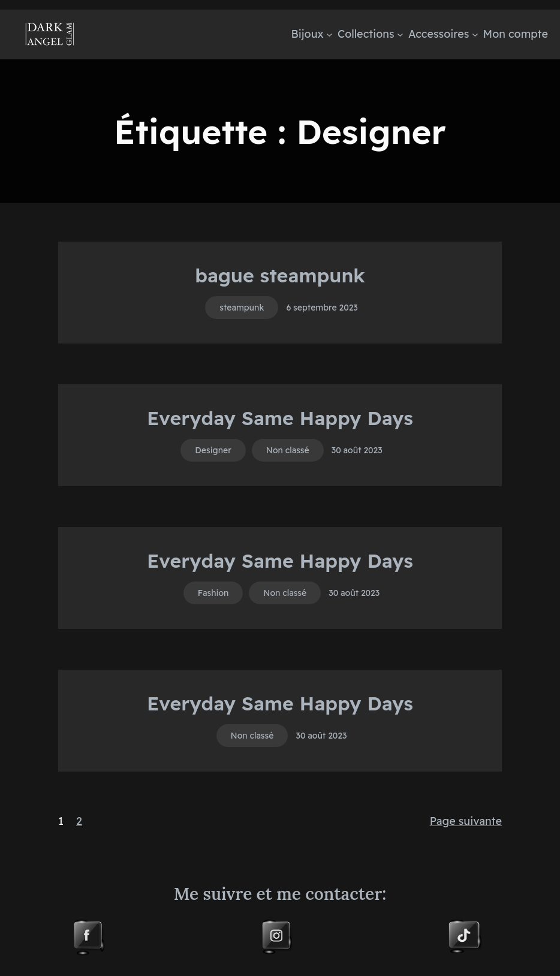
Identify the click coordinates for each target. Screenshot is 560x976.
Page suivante (466, 821)
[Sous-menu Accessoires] (475, 34)
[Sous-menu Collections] (400, 34)
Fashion (213, 593)
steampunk (242, 308)
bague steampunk (280, 275)
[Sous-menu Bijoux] (329, 34)
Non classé (288, 450)
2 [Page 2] (79, 821)
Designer (213, 450)
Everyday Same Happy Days (280, 418)
